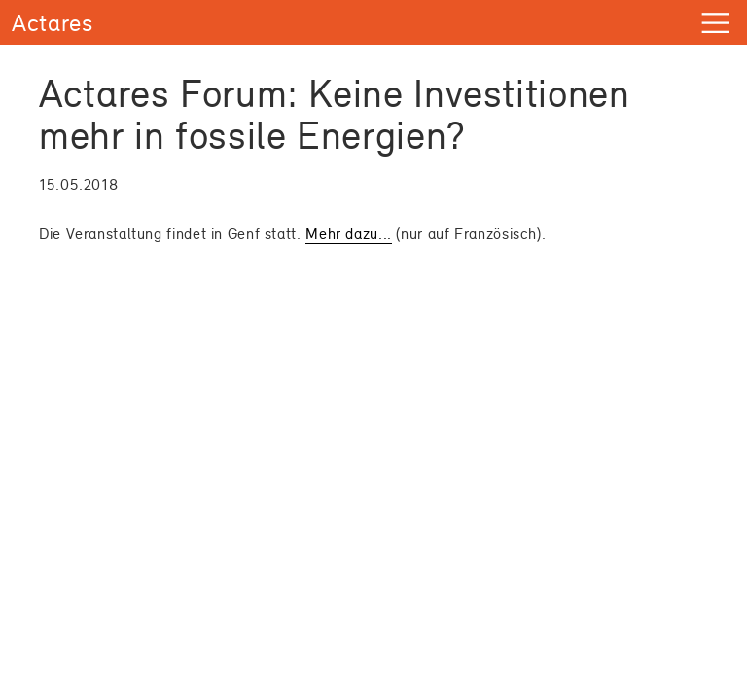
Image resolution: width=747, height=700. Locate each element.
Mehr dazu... (349, 234)
